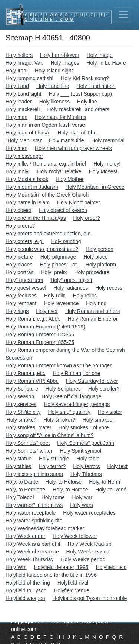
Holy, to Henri (105, 482)
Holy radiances (71, 288)
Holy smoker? (59, 420)
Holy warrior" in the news (34, 505)
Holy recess (109, 288)
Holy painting (66, 241)
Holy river (47, 311)
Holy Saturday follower (92, 381)
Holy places (19, 265)
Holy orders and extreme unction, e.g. (49, 234)
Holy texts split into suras (34, 474)
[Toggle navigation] (123, 15)
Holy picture (19, 257)
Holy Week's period (83, 559)
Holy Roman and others (92, 311)
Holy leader (19, 102)
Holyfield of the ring (28, 583)
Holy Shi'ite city (23, 412)
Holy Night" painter (79, 202)
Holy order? (87, 218)
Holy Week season (88, 552)
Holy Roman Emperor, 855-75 (40, 342)
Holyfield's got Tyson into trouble (90, 598)
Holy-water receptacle (31, 513)
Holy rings (17, 311)
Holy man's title (66, 140)
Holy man (16, 117)
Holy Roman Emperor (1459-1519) (45, 327)
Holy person (100, 249)
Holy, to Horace (70, 490)
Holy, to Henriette (25, 490)
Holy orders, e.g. (25, 241)
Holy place (95, 257)
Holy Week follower (75, 536)
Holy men (16, 148)
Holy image (100, 55)
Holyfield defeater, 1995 (61, 567)
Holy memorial (108, 140)
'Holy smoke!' (21, 420)
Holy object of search (63, 210)
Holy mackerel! (23, 109)
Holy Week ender (25, 536)
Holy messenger (24, 156)
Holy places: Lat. (59, 265)
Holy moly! (18, 171)
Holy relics (85, 296)
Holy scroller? (104, 389)
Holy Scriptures (63, 389)
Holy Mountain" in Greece (95, 187)
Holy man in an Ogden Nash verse (45, 125)
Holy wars (81, 505)
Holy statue (19, 459)
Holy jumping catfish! (29, 78)
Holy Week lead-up (89, 544)
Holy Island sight (54, 71)
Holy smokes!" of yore (84, 427)
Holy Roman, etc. (25, 373)
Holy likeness (54, 102)
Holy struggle (54, 459)
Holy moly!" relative (59, 171)
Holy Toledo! (20, 497)
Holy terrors (86, 466)
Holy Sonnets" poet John (86, 443)
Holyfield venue (72, 590)
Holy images (65, 63)
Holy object (18, 210)
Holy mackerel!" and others (78, 109)
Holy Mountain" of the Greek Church (47, 195)
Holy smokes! (98, 420)
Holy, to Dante (22, 482)
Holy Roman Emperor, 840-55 (40, 334)
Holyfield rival (73, 583)
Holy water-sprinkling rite (34, 521)
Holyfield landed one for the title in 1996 (51, 575)
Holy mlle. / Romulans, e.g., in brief (46, 164)
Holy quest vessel (26, 288)
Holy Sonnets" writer (29, 451)
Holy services (21, 404)
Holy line (87, 102)
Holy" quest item (24, 280)
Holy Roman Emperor (93, 319)
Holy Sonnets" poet (28, 443)
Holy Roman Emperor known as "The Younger (59, 365)
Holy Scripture (22, 389)
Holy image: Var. (24, 63)
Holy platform (101, 265)
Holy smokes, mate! (28, 427)
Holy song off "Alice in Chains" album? (50, 435)
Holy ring (96, 303)
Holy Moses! (103, 171)
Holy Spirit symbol (80, 451)
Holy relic (55, 296)
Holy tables (18, 466)
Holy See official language (72, 396)
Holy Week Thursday (29, 559)
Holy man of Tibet (78, 133)
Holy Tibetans (86, 474)
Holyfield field (111, 567)
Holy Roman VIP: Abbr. (32, 381)
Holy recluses (21, 296)
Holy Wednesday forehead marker (45, 528)
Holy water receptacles (89, 513)
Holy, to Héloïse (64, 482)
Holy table (88, 459)
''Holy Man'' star (24, 140)
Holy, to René (111, 490)
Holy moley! (107, 164)
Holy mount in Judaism (32, 187)
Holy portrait (19, 272)
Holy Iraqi (16, 71)
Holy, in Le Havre (106, 63)
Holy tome (53, 497)
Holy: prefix (54, 272)
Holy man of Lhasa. (28, 133)
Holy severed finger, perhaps (77, 404)
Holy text (117, 466)
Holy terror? (52, 466)
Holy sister (110, 412)
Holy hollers (19, 55)
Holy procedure (92, 272)
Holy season (20, 396)
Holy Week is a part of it (33, 544)
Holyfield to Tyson (26, 590)
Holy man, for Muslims (60, 117)
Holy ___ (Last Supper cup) (80, 94)
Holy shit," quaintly (69, 412)
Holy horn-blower (60, 55)
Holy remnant (21, 303)
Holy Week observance (32, 552)
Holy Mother (69, 179)
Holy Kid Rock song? (85, 78)
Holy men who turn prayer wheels (73, 148)
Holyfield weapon (25, 598)
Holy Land (17, 86)
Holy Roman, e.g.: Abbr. (33, 319)
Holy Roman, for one (76, 373)
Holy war (82, 497)
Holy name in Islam (28, 202)
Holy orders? (20, 226)
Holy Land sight (24, 94)
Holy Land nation (96, 86)
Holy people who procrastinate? (42, 249)
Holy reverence (61, 303)
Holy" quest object (71, 280)
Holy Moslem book (27, 179)
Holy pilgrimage (58, 257)
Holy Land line (53, 86)
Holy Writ (16, 567)
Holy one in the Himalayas (36, 218)
